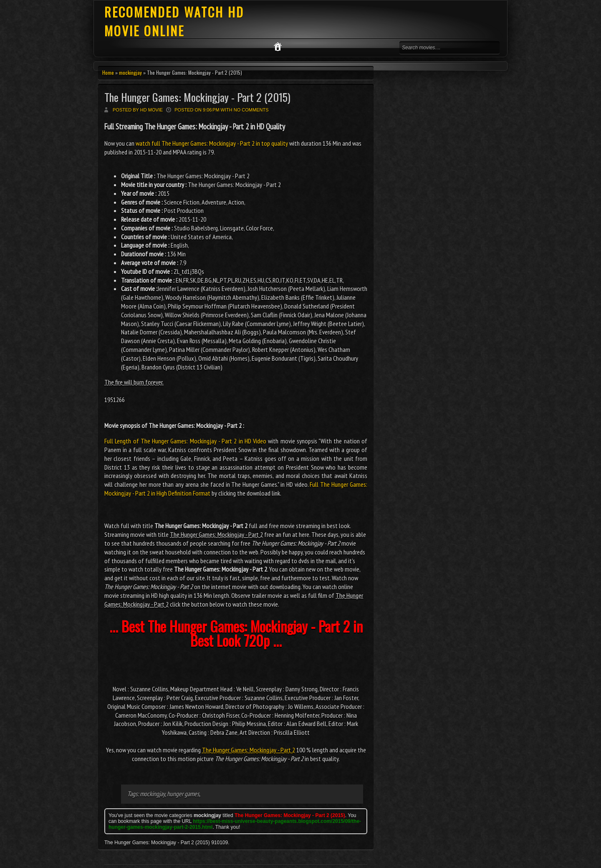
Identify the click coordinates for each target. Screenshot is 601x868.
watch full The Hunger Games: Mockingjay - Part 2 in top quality (212, 143)
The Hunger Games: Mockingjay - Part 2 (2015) (197, 97)
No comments (251, 110)
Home (108, 72)
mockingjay (130, 72)
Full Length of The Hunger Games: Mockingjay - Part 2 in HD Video (185, 441)
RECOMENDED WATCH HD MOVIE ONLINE (174, 21)
